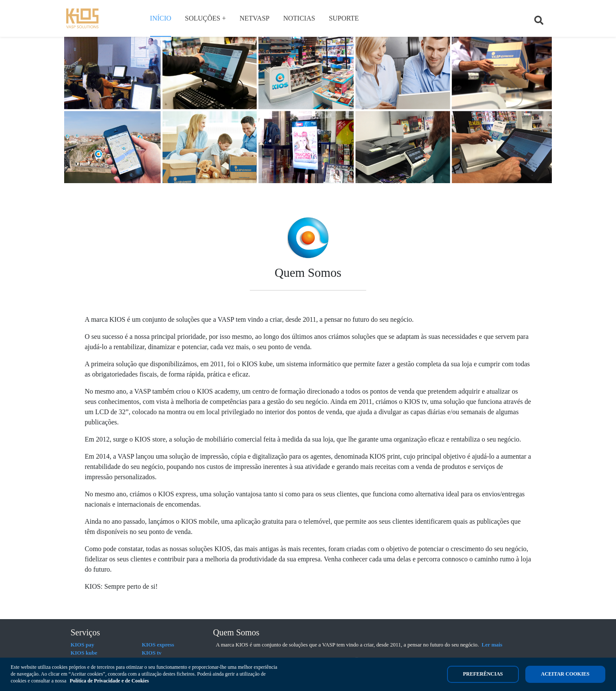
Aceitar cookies (565, 674)
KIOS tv (152, 653)
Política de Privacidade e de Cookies (109, 681)
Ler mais (492, 645)
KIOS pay (82, 645)
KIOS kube (84, 653)
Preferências (483, 674)
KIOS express (158, 645)
